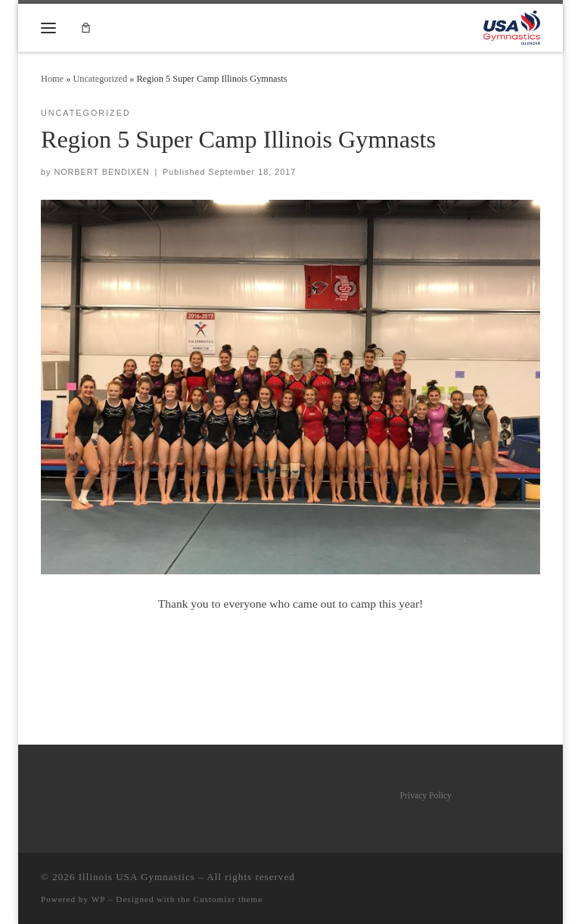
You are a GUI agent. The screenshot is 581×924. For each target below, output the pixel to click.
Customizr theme (228, 899)
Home (52, 79)
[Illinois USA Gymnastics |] (512, 26)
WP (98, 899)
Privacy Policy (426, 796)
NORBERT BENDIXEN (101, 172)
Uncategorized (100, 79)
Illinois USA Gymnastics (137, 877)
